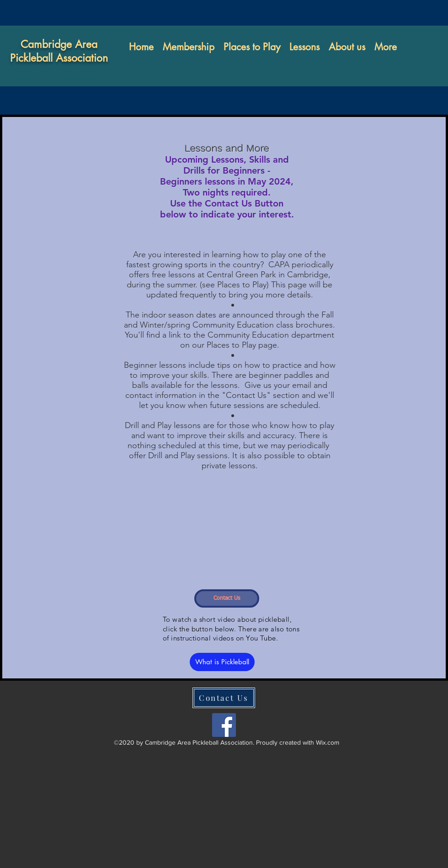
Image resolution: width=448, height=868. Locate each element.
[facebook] (224, 725)
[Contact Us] (227, 598)
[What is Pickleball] (222, 662)
